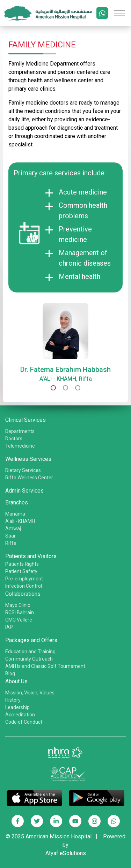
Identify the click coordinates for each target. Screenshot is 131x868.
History (13, 700)
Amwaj (13, 528)
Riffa (11, 543)
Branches (17, 502)
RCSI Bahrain (20, 612)
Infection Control (24, 586)
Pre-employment (24, 579)
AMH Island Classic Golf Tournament (45, 666)
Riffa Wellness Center (29, 478)
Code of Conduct (24, 722)
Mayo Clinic (18, 605)
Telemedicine (20, 446)
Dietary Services (23, 470)
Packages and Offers (31, 640)
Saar (10, 536)
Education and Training (30, 652)
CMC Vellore (19, 620)
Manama (15, 514)
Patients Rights (22, 564)
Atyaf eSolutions (66, 853)
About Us (16, 681)
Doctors (14, 439)
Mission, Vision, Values (30, 693)
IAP (9, 627)
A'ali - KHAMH (20, 521)
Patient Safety (21, 571)
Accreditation (20, 715)
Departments (20, 431)
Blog (10, 673)
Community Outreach (29, 659)
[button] (53, 388)
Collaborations (23, 594)
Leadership (17, 707)
